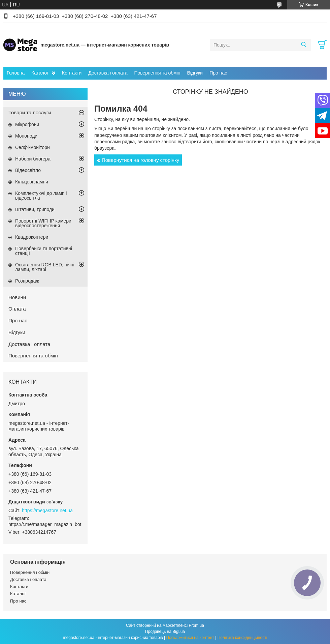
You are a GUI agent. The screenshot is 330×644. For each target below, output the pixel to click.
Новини (17, 297)
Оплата (17, 309)
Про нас (218, 73)
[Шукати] (304, 45)
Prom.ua (196, 625)
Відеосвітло (28, 170)
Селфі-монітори (32, 147)
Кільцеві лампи (32, 182)
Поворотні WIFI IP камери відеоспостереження (43, 223)
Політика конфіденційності (242, 638)
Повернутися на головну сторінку (140, 160)
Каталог (40, 73)
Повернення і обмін (30, 572)
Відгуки (195, 73)
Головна (16, 73)
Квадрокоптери (32, 237)
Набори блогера (33, 159)
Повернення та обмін (157, 73)
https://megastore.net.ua (47, 510)
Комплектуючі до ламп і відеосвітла (41, 196)
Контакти (72, 73)
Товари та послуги (30, 112)
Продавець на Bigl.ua (165, 632)
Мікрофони (27, 124)
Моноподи (26, 136)
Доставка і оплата (108, 73)
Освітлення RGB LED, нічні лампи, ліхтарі (45, 267)
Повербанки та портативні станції (44, 251)
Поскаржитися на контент (190, 638)
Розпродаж (27, 281)
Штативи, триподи (35, 209)
